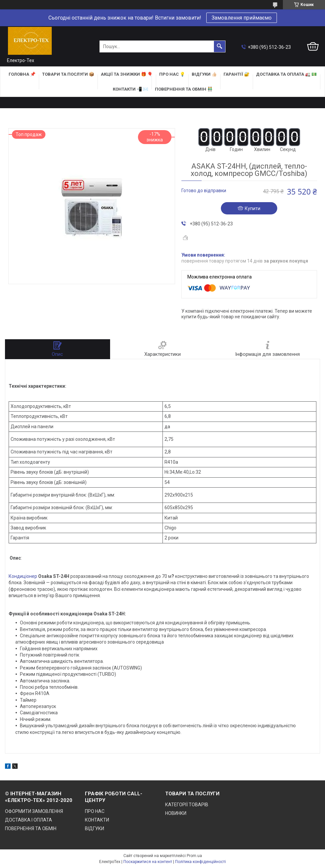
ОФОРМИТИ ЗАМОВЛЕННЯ (34, 811)
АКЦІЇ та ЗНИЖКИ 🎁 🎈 (127, 74)
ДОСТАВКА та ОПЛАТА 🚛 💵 (286, 74)
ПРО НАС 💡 (172, 74)
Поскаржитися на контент (148, 862)
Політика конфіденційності (200, 862)
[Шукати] (220, 46)
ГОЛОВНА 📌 (22, 74)
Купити (253, 208)
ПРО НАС (95, 811)
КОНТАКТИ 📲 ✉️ (130, 89)
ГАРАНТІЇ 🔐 (236, 74)
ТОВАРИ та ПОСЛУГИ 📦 (68, 74)
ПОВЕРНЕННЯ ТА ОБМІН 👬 (184, 89)
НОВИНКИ (176, 813)
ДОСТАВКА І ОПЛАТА (29, 820)
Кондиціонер (23, 576)
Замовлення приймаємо (242, 18)
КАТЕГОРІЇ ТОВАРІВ (187, 805)
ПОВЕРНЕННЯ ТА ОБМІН (31, 829)
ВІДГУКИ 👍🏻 (204, 74)
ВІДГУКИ (95, 829)
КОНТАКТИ (97, 820)
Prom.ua (194, 856)
